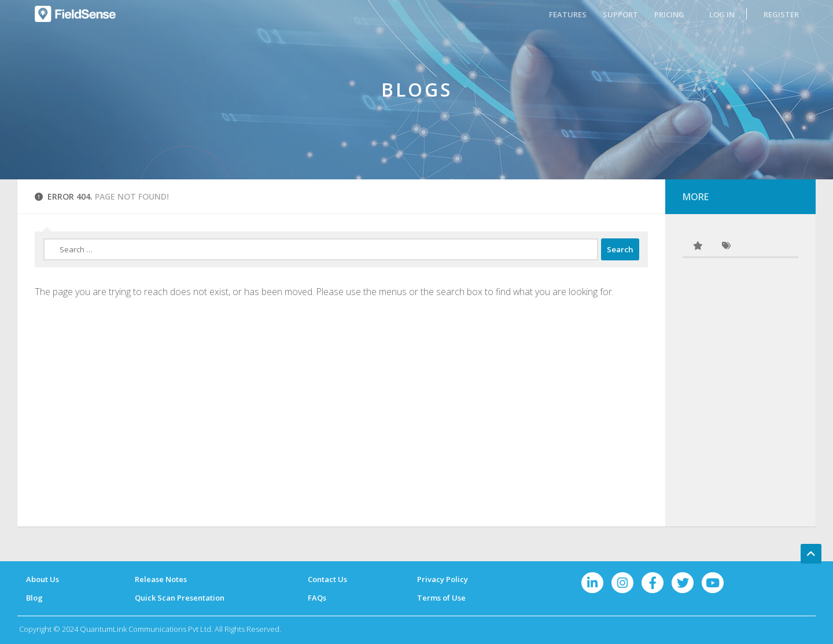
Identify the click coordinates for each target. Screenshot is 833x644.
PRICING (669, 14)
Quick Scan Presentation (180, 598)
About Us (43, 579)
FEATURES (568, 14)
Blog (34, 598)
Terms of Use (441, 598)
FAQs (317, 598)
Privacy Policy (443, 579)
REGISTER (781, 14)
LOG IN (722, 14)
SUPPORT (620, 14)
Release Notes (161, 579)
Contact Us (327, 579)
